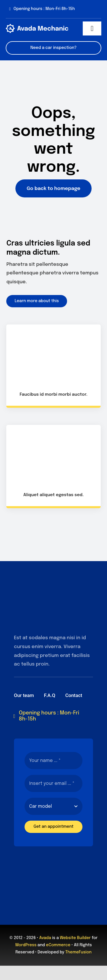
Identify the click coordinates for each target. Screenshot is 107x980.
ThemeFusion (78, 952)
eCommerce (58, 945)
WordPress (26, 945)
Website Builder (75, 938)
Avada (45, 938)
